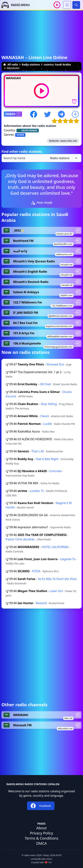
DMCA (41, 843)
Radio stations (31, 64)
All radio (11, 64)
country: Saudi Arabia (57, 64)
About (42, 828)
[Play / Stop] (57, 5)
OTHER (20, 135)
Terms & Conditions (41, 838)
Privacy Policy (41, 833)
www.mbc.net (69, 141)
